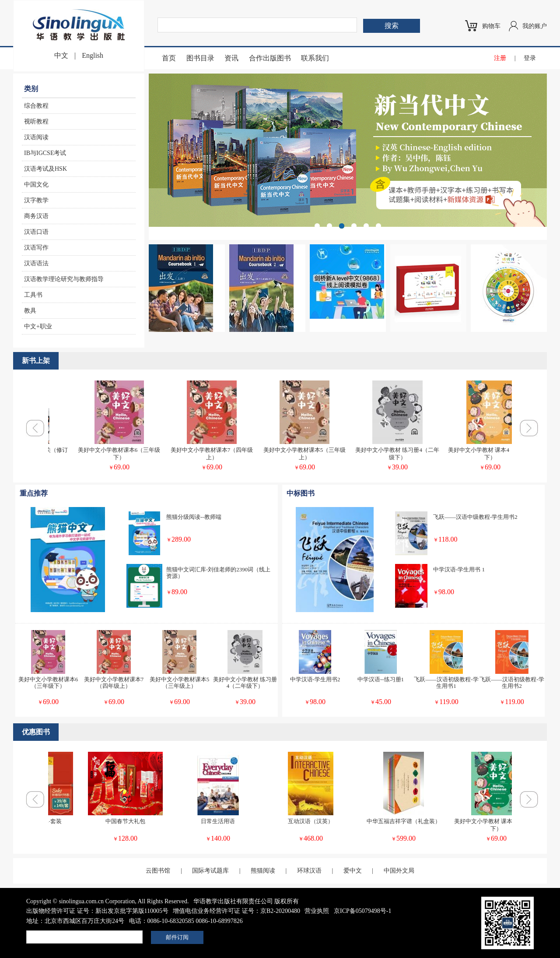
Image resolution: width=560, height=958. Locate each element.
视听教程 (36, 122)
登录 (530, 58)
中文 (61, 55)
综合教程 (36, 106)
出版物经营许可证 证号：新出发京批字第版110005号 (97, 911)
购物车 (491, 26)
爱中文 (353, 871)
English (93, 55)
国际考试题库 (210, 871)
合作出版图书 (270, 58)
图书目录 (200, 58)
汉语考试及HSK (45, 169)
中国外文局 (399, 871)
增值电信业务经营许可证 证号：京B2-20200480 (236, 911)
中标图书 (301, 493)
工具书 (33, 295)
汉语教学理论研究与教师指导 (64, 279)
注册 (500, 58)
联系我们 (315, 58)
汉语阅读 (36, 137)
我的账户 (535, 26)
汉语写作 (36, 248)
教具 (30, 311)
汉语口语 (36, 232)
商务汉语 (36, 216)
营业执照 (317, 911)
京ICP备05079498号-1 (362, 911)
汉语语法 (36, 263)
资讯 (231, 58)
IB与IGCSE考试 (45, 153)
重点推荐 (34, 493)
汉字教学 (36, 200)
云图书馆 (158, 871)
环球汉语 (309, 871)
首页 (169, 58)
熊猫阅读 (263, 871)
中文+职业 (38, 326)
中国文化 (36, 185)
